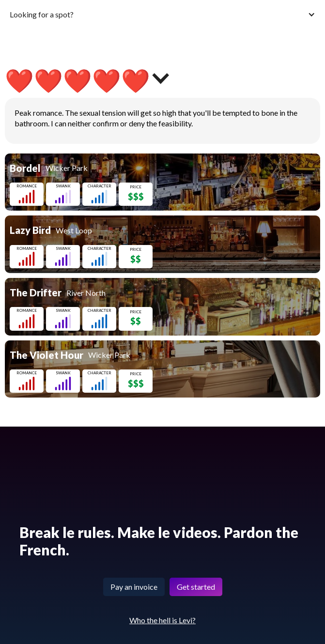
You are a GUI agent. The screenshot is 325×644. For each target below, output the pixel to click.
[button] (162, 14)
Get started (196, 587)
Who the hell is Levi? (162, 620)
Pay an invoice (134, 587)
